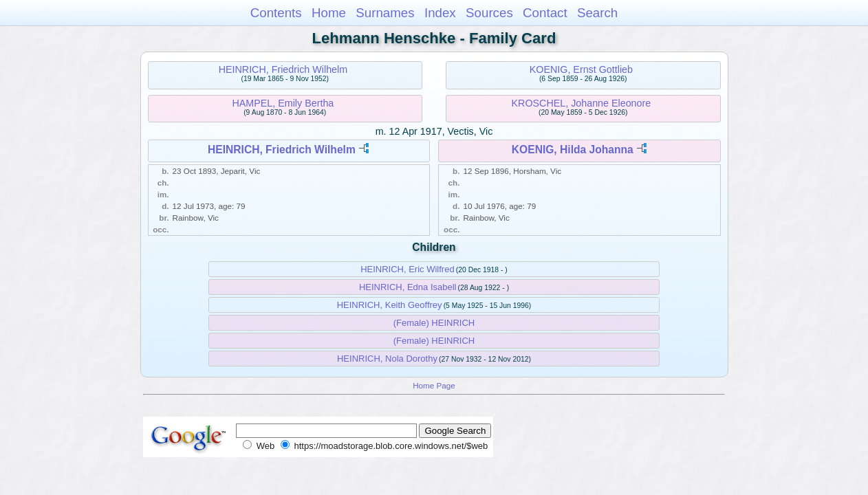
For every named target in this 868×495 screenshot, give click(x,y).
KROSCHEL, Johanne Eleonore (582, 103)
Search (597, 13)
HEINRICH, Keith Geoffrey (390, 305)
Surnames (385, 13)
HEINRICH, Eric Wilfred (408, 269)
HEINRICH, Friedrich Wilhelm (283, 69)
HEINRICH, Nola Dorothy (387, 359)
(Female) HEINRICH (434, 323)
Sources (489, 13)
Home (329, 13)
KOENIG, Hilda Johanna (573, 150)
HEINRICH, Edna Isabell (408, 287)
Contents (276, 13)
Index (440, 13)
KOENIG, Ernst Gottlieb (581, 69)
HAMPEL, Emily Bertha (283, 103)
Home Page (434, 385)
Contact (545, 13)
